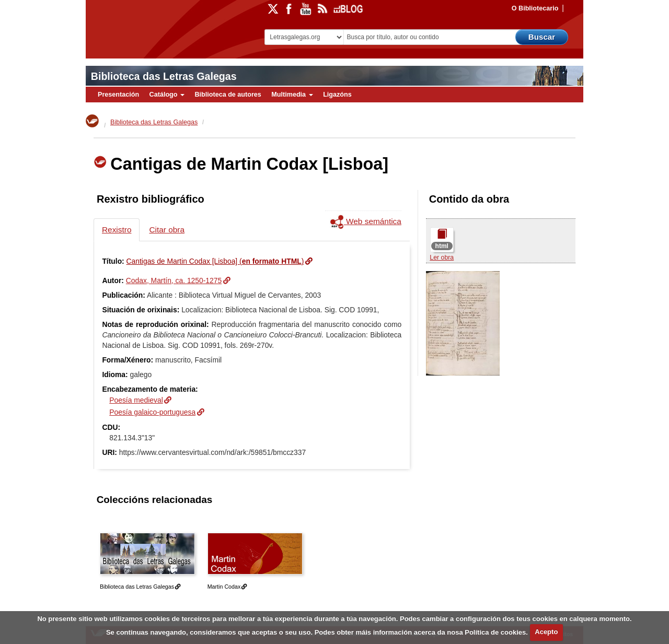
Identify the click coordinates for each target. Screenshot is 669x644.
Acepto (546, 632)
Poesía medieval (136, 400)
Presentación (118, 95)
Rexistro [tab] (117, 230)
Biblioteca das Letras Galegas (164, 76)
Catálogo (167, 95)
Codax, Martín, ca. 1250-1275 (174, 280)
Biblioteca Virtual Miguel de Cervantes (159, 26)
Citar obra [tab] (167, 230)
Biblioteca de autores (228, 95)
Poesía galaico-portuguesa (152, 412)
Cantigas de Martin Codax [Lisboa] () (215, 261)
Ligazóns (337, 95)
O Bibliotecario (535, 8)
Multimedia (292, 95)
